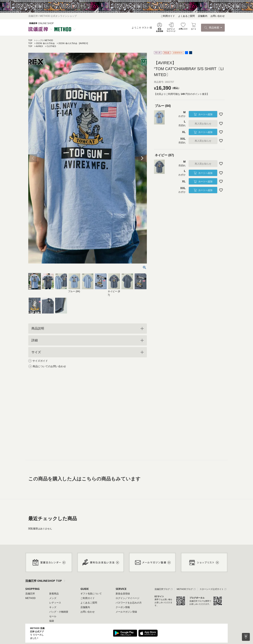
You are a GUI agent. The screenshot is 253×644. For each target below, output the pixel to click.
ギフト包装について (91, 594)
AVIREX (40, 46)
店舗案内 (203, 16)
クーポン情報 (123, 607)
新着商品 (54, 594)
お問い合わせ (218, 16)
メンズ (53, 598)
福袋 (52, 621)
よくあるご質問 (186, 16)
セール (53, 616)
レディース (55, 603)
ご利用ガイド (168, 16)
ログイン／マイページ (127, 598)
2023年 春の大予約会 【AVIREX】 (74, 43)
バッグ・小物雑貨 (59, 612)
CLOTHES (51, 46)
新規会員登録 (123, 594)
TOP (30, 40)
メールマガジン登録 (126, 612)
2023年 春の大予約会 (45, 43)
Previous (33, 158)
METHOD (30, 598)
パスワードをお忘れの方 (129, 603)
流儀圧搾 (30, 594)
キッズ (53, 607)
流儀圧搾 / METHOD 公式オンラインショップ (52, 16)
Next (142, 158)
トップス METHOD (44, 40)
